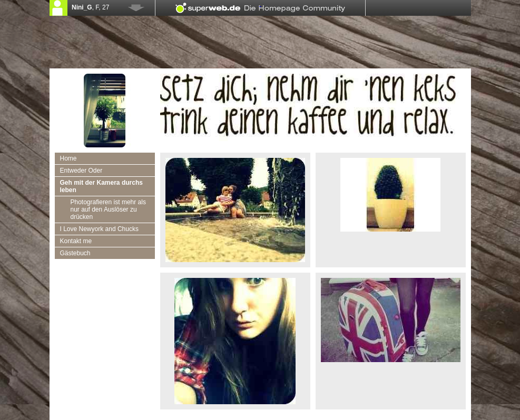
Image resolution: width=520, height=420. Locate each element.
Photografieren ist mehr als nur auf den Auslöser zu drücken (108, 209)
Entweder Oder (81, 171)
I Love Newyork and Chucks (99, 229)
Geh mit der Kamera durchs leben (101, 186)
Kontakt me (76, 241)
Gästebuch (75, 253)
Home (68, 158)
